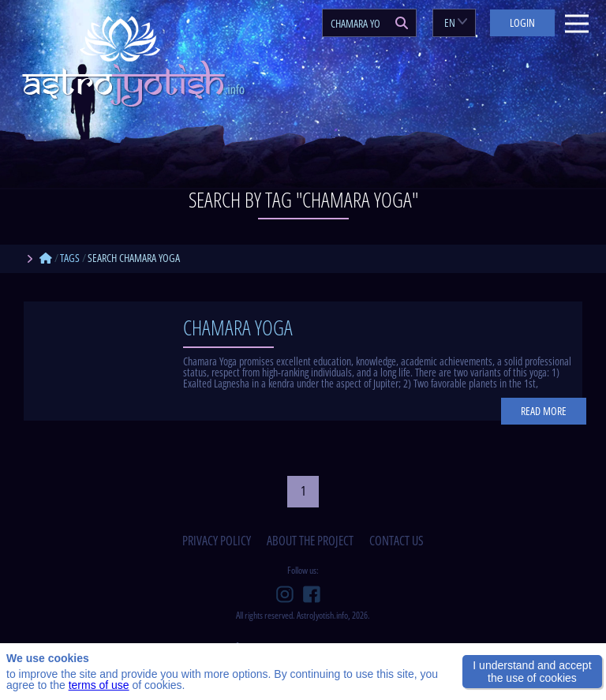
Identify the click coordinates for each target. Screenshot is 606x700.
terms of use (99, 685)
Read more (544, 411)
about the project (310, 541)
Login (522, 22)
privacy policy (217, 541)
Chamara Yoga (238, 328)
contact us (397, 541)
